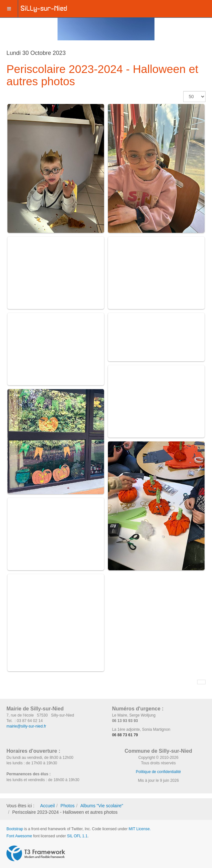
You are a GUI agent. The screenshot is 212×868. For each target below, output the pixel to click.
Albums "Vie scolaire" (102, 806)
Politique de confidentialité (158, 772)
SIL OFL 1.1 (77, 836)
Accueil (47, 806)
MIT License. (140, 829)
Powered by (36, 853)
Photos (68, 806)
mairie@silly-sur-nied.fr (26, 726)
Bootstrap (15, 829)
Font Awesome (19, 836)
